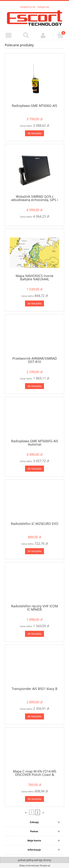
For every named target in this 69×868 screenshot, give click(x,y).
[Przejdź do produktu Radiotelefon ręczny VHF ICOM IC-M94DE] (34, 585)
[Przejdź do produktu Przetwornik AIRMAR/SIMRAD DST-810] (34, 337)
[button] (9, 35)
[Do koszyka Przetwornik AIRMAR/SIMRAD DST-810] (34, 386)
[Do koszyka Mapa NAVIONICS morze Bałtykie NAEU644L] (34, 304)
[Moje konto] (43, 35)
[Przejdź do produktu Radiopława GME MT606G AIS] (34, 80)
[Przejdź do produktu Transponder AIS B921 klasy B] (34, 667)
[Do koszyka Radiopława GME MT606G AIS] (34, 133)
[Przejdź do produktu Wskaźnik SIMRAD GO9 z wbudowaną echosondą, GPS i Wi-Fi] (34, 171)
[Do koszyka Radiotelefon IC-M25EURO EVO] (34, 551)
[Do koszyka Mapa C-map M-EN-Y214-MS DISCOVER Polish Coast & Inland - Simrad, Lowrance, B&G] (34, 799)
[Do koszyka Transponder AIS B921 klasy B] (34, 716)
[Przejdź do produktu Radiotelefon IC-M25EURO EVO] (34, 502)
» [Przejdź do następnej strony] (43, 812)
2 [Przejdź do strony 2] (37, 812)
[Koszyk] (60, 35)
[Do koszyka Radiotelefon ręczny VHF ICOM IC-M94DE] (34, 634)
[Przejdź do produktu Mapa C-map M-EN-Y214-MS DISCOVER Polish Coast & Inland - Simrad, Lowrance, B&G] (34, 750)
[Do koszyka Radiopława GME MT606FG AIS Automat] (34, 469)
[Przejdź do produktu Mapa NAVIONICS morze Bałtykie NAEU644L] (34, 253)
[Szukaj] (26, 35)
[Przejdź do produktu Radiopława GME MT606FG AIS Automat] (34, 419)
